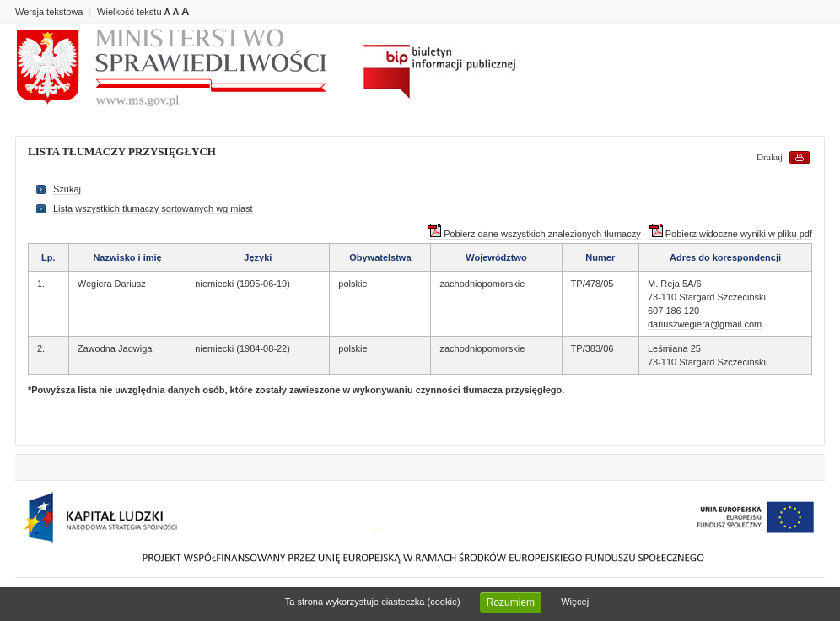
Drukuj (770, 157)
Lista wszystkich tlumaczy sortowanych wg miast (153, 208)
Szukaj (67, 189)
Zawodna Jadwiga (115, 348)
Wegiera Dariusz (112, 283)
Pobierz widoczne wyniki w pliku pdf (731, 234)
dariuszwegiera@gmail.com (705, 324)
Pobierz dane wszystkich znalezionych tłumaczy (534, 234)
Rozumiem (511, 602)
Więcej (575, 602)
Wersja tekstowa (49, 12)
